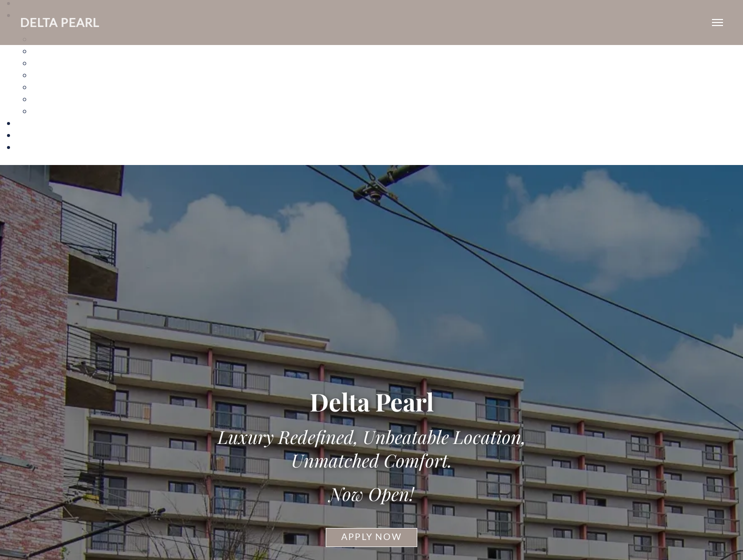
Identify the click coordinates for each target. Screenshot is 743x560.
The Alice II (54, 63)
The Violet (52, 111)
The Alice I (52, 51)
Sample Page (41, 147)
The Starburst (59, 99)
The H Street (57, 87)
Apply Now (371, 537)
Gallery (30, 123)
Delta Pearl (60, 22)
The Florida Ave (62, 75)
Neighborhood (45, 135)
